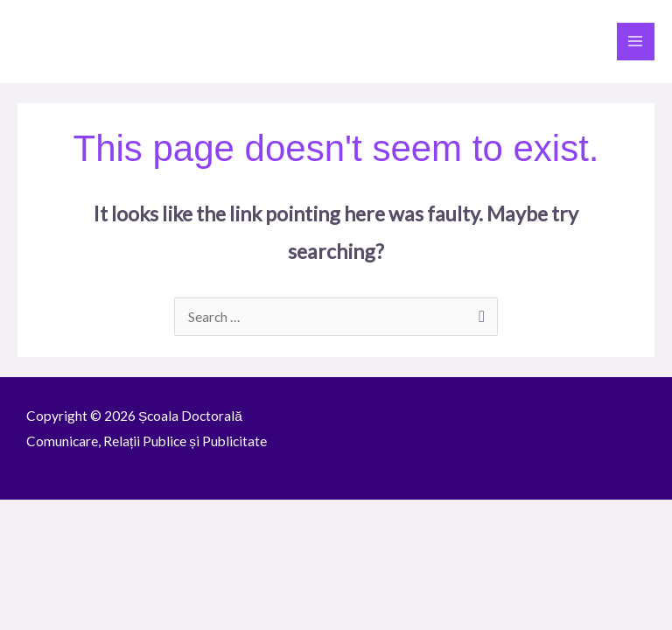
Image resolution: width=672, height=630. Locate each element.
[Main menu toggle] (636, 42)
